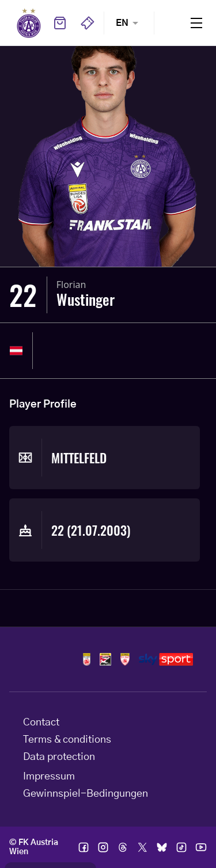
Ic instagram (103, 847)
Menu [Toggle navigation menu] (196, 23)
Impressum (49, 777)
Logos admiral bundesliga (87, 659)
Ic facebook (84, 847)
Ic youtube (201, 847)
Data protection (59, 757)
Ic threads (123, 847)
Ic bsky (162, 847)
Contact (41, 723)
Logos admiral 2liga (125, 659)
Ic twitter (142, 847)
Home (29, 23)
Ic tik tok (181, 847)
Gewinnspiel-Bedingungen (86, 794)
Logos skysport (166, 659)
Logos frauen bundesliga (105, 659)
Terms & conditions (67, 740)
